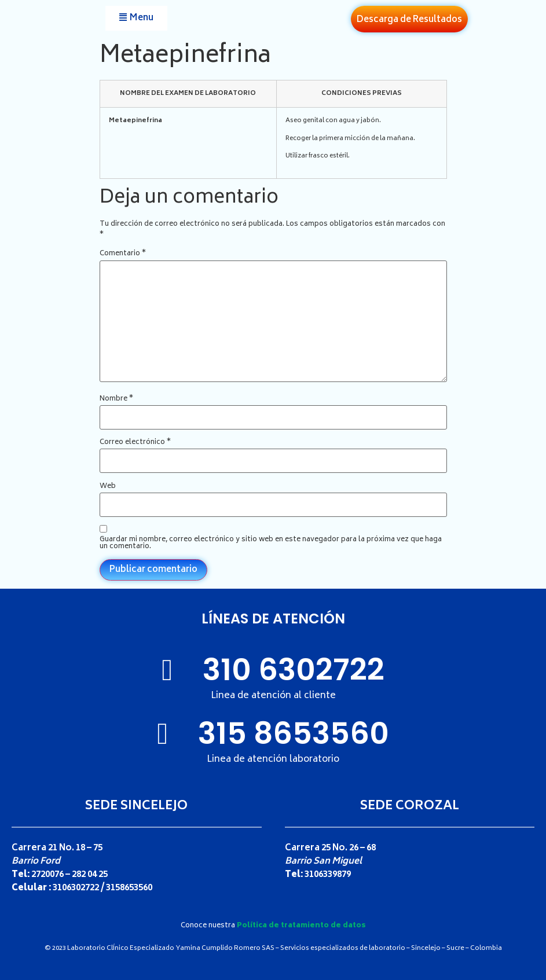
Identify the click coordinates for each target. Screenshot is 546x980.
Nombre (116, 399)
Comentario (123, 254)
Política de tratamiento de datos (301, 926)
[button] (136, 18)
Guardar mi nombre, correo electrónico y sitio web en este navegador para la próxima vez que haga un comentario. (271, 544)
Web (108, 487)
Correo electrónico (135, 443)
